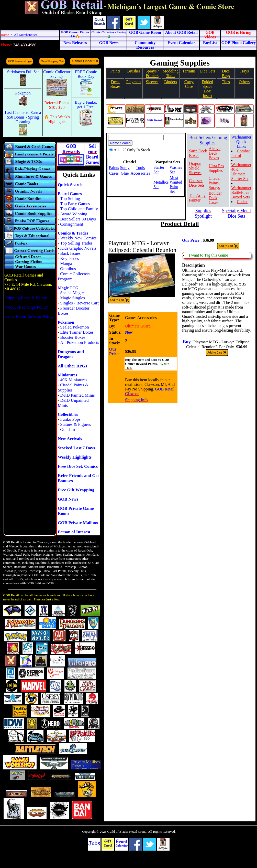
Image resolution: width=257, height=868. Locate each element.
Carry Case (189, 84)
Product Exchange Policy (26, 307)
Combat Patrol (241, 153)
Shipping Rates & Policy (26, 298)
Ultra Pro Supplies (216, 168)
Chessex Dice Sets (197, 183)
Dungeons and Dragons (71, 354)
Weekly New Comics (78, 238)
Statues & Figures (75, 424)
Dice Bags (226, 73)
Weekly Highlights (75, 457)
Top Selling (70, 199)
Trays (244, 71)
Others (244, 82)
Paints (115, 71)
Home (5, 35)
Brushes (134, 71)
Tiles (226, 82)
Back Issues (70, 253)
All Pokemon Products (80, 342)
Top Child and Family (79, 209)
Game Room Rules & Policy (29, 316)
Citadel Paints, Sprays (215, 183)
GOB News (68, 499)
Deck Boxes (115, 84)
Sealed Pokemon (74, 327)
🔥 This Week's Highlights (57, 119)
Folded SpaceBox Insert (207, 89)
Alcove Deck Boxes (215, 153)
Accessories (140, 173)
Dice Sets (208, 71)
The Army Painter (197, 198)
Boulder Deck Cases (215, 198)
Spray (125, 168)
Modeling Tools (171, 73)
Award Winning (74, 214)
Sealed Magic (72, 293)
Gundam (68, 430)
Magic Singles (72, 298)
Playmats (134, 82)
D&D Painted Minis (77, 395)
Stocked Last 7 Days (76, 448)
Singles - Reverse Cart (79, 303)
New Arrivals (70, 439)
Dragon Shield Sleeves (195, 168)
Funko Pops (70, 419)
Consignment (72, 224)
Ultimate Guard (138, 326)
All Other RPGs (72, 366)
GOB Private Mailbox (78, 523)
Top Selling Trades (76, 243)
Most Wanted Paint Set (176, 184)
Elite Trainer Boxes (77, 332)
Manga (66, 264)
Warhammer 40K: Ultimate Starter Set (241, 172)
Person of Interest (74, 532)
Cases (114, 173)
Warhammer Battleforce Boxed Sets (241, 192)
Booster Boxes (73, 337)
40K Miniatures (74, 380)
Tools (140, 168)
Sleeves (152, 82)
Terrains (189, 71)
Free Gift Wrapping (76, 490)
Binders (171, 82)
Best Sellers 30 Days (78, 219)
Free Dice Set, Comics (78, 466)
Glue (125, 173)
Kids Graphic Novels (78, 248)
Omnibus (68, 269)
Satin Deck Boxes (198, 153)
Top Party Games (75, 204)
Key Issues (69, 258)
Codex (242, 202)
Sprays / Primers (152, 73)
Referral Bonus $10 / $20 (57, 105)
